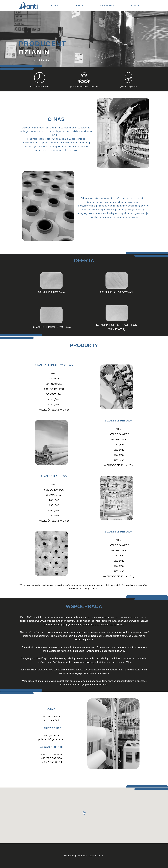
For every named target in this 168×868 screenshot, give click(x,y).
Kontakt (136, 6)
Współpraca (107, 6)
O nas (55, 6)
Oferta (79, 6)
